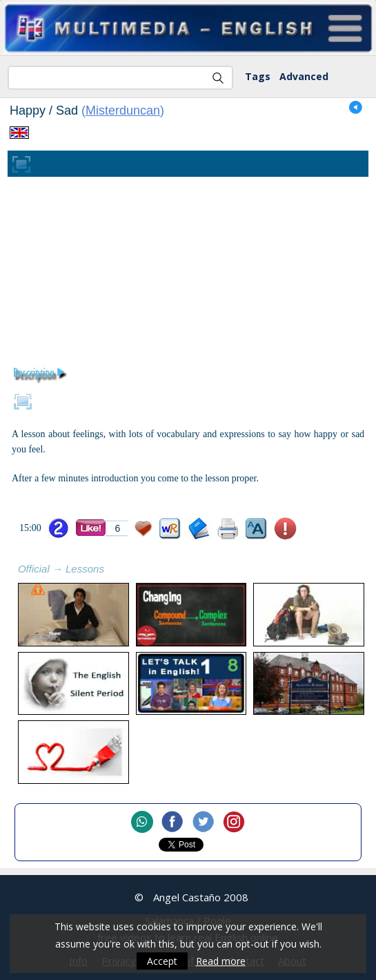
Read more (221, 961)
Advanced (304, 76)
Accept (162, 961)
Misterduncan (123, 111)
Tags (258, 76)
